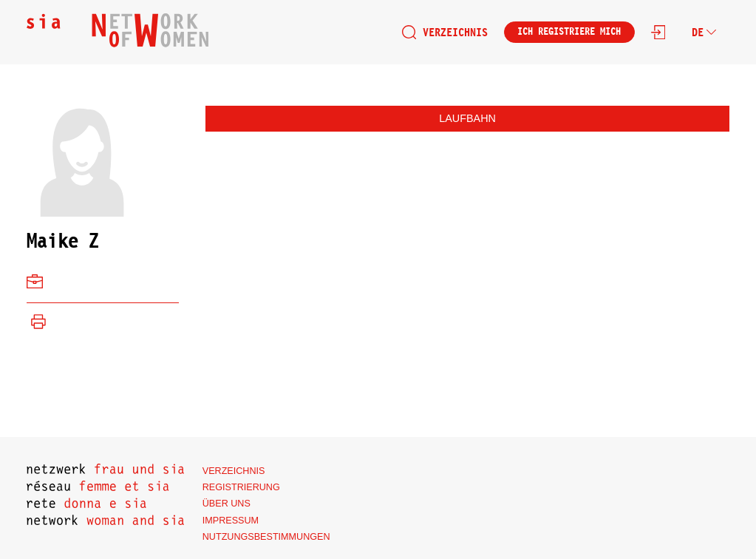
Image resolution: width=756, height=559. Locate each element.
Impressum (231, 521)
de (704, 33)
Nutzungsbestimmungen (266, 537)
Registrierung (241, 487)
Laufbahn (467, 118)
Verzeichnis (445, 33)
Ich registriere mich (569, 31)
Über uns (227, 504)
